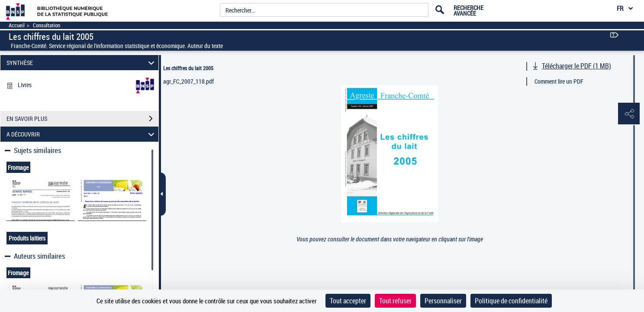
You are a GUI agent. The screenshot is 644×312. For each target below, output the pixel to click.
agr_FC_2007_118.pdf (188, 81)
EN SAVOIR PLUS (82, 119)
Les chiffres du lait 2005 (188, 68)
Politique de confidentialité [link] (511, 301)
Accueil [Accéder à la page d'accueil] (17, 25)
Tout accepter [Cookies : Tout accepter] (348, 301)
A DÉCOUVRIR (82, 134)
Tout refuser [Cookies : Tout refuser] (395, 301)
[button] (629, 114)
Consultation (47, 25)
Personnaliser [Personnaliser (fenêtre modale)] (443, 301)
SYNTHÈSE (82, 63)
